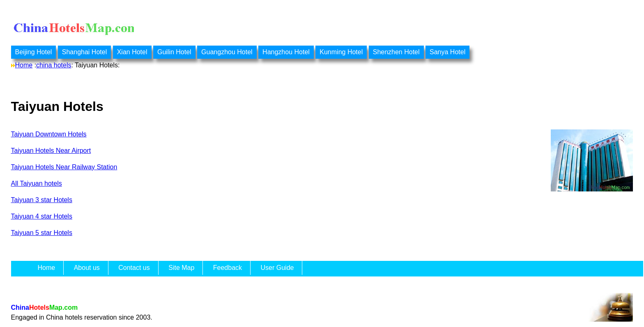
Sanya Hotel (447, 52)
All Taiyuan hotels (37, 183)
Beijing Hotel (34, 52)
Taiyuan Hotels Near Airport (51, 151)
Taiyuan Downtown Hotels (49, 134)
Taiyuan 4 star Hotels (42, 216)
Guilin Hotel (174, 52)
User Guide (277, 268)
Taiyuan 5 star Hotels (42, 233)
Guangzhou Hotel (227, 52)
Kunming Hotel (341, 52)
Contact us (134, 268)
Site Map (181, 268)
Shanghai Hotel (84, 52)
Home (24, 65)
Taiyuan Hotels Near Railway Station (64, 167)
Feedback (228, 268)
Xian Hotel (132, 52)
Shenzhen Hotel (396, 52)
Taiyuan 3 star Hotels (42, 200)
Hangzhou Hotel (286, 52)
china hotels (54, 65)
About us (87, 268)
